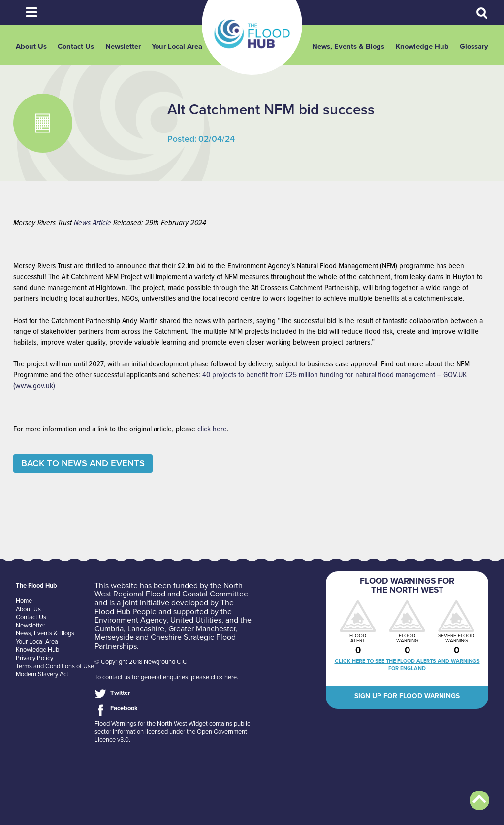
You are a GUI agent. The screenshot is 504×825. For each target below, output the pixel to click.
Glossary (474, 47)
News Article (93, 223)
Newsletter (123, 47)
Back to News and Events (83, 463)
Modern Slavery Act (42, 674)
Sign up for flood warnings (407, 696)
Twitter (120, 693)
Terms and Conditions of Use (55, 666)
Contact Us (76, 47)
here (231, 677)
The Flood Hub (252, 34)
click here (212, 429)
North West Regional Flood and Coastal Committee (171, 590)
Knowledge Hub (422, 47)
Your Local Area (177, 47)
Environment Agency (130, 620)
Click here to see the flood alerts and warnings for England (407, 665)
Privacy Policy (34, 658)
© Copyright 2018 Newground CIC (141, 662)
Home (24, 601)
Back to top (479, 800)
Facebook (124, 708)
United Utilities (196, 620)
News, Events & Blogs (348, 47)
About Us (31, 47)
